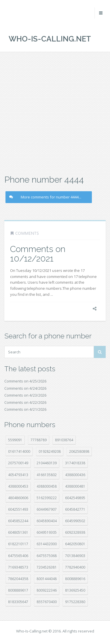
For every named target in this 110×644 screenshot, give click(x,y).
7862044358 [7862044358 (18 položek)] (18, 579)
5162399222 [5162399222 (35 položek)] (47, 498)
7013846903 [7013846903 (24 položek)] (75, 556)
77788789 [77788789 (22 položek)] (39, 440)
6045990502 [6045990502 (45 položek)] (75, 521)
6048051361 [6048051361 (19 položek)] (18, 532)
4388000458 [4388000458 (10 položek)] (47, 486)
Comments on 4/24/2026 (25, 388)
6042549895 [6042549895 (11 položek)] (75, 498)
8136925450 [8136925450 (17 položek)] (75, 590)
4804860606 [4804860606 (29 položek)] (18, 498)
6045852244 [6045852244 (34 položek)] (18, 521)
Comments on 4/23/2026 (25, 395)
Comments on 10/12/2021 (38, 254)
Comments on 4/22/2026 (25, 402)
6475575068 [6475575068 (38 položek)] (47, 556)
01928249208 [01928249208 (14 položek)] (50, 451)
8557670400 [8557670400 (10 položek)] (47, 602)
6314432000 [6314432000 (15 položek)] (47, 544)
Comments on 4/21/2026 (25, 409)
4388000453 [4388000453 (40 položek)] (18, 486)
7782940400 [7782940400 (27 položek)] (75, 567)
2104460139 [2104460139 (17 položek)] (47, 463)
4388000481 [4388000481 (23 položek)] (75, 486)
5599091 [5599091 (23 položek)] (15, 440)
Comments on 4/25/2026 (25, 381)
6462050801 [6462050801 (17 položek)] (75, 544)
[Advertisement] (55, 113)
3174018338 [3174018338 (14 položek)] (75, 463)
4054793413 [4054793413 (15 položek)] (18, 475)
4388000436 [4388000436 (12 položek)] (75, 475)
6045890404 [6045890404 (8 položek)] (47, 521)
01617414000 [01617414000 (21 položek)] (19, 451)
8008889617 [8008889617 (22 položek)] (18, 590)
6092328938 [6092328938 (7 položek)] (75, 532)
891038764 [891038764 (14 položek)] (64, 440)
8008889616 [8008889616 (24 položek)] (75, 579)
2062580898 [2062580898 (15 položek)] (79, 451)
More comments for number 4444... (45, 197)
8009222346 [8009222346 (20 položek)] (47, 590)
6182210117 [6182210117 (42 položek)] (18, 544)
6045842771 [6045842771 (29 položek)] (75, 509)
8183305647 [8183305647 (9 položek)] (18, 602)
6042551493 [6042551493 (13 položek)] (18, 509)
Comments (27, 233)
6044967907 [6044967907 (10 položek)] (47, 509)
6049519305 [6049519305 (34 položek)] (47, 532)
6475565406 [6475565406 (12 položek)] (18, 556)
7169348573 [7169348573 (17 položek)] (18, 567)
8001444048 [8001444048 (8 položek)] (47, 579)
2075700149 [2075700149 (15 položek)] (18, 463)
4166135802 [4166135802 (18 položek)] (47, 475)
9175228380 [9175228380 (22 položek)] (75, 602)
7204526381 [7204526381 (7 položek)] (47, 567)
